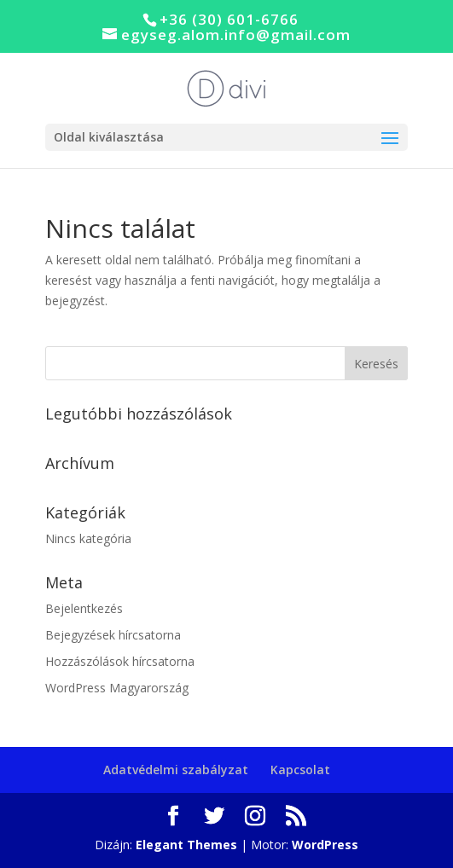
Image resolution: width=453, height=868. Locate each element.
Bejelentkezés (84, 608)
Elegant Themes (186, 845)
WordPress (325, 845)
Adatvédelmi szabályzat (176, 770)
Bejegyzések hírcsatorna (113, 635)
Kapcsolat (300, 770)
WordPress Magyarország (117, 688)
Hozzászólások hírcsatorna (120, 661)
